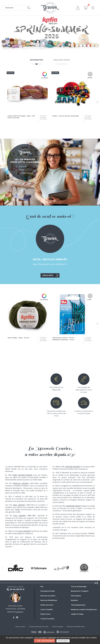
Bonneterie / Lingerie (80, 591)
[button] (97, 102)
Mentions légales (58, 627)
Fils (42, 587)
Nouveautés (37, 60)
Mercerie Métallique (49, 600)
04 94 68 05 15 (15, 589)
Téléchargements (78, 605)
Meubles (74, 600)
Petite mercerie (47, 605)
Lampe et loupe (77, 614)
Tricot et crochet (47, 619)
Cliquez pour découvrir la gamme (50, 36)
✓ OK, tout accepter (45, 641)
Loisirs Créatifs (47, 609)
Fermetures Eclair (48, 591)
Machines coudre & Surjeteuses (84, 609)
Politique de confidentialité (76, 627)
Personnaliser (63, 641)
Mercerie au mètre (48, 596)
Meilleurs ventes (62, 60)
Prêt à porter (76, 596)
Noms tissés (45, 614)
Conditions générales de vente (39, 627)
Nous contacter (20, 627)
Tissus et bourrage (79, 587)
